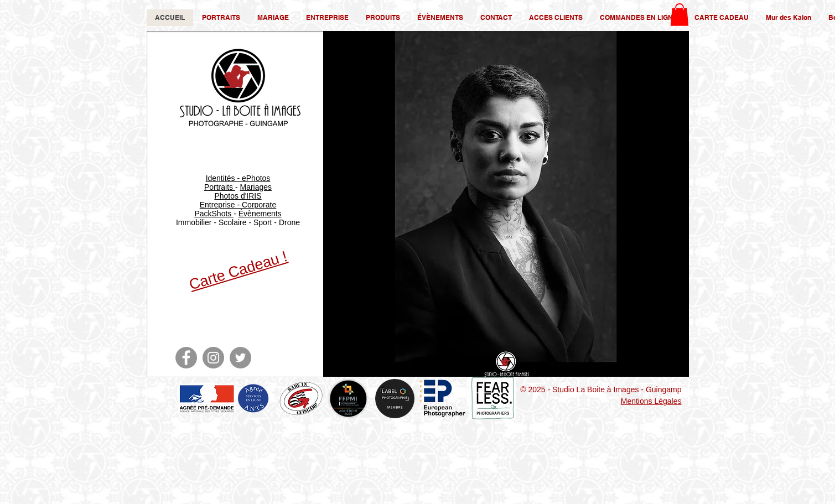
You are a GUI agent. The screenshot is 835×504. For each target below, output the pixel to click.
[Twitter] (240, 358)
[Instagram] (213, 358)
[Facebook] (186, 358)
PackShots (214, 214)
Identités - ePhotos (238, 178)
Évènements (260, 214)
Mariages (256, 187)
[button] (680, 15)
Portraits (220, 187)
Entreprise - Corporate (238, 205)
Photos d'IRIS (238, 196)
